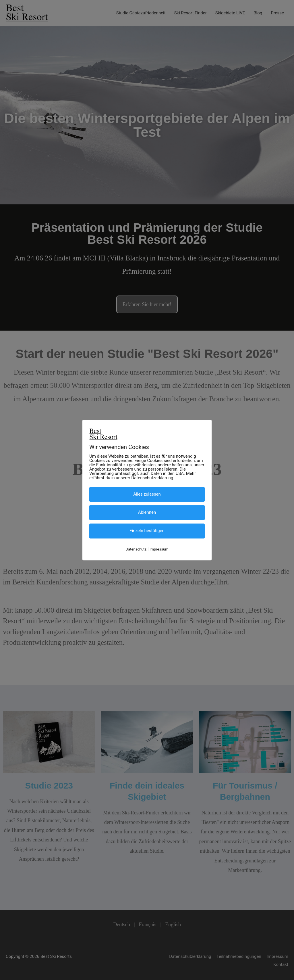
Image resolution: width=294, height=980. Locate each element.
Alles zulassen (147, 494)
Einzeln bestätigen (147, 531)
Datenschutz (136, 549)
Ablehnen (147, 513)
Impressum (159, 549)
